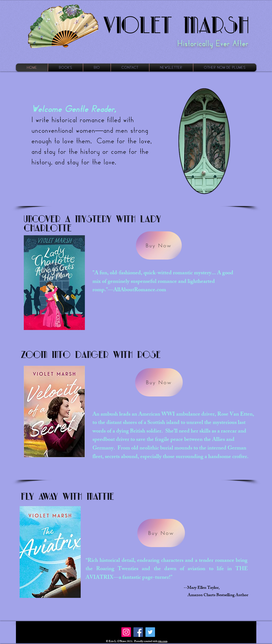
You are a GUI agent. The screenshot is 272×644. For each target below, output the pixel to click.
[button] (65, 67)
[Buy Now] (159, 245)
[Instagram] (126, 632)
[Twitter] (150, 632)
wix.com (163, 642)
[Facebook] (138, 632)
